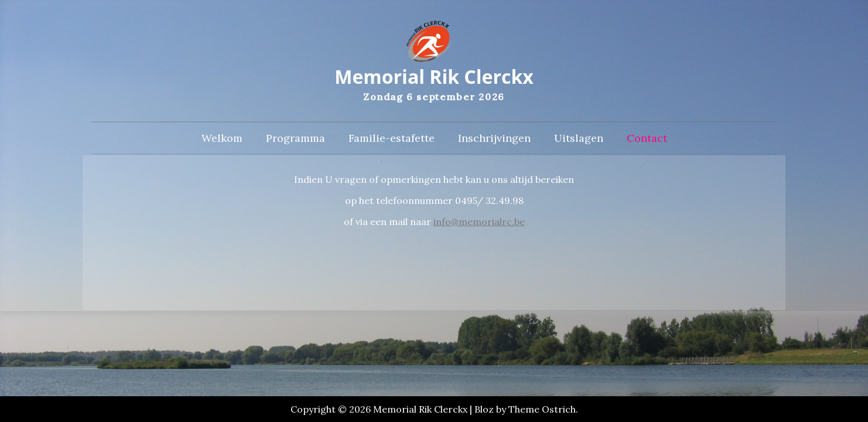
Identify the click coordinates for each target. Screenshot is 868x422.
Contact (647, 138)
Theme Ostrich (542, 409)
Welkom (222, 138)
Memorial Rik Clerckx (434, 76)
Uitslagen (579, 138)
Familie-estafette (392, 138)
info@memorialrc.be (479, 222)
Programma (295, 138)
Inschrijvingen (494, 138)
